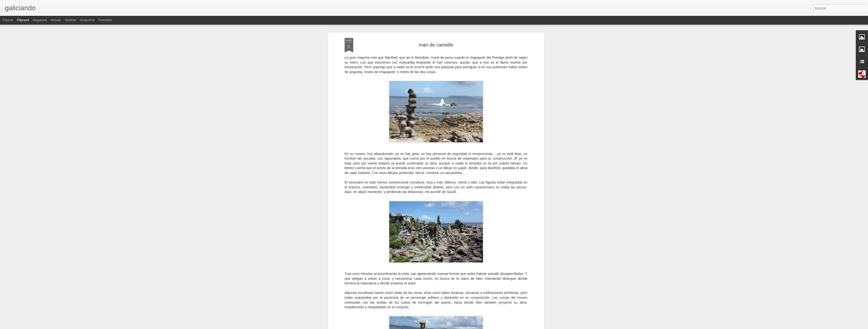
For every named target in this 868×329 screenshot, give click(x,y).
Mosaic (56, 20)
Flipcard (23, 20)
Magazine (40, 20)
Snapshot (87, 20)
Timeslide (105, 20)
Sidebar (71, 20)
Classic (8, 20)
